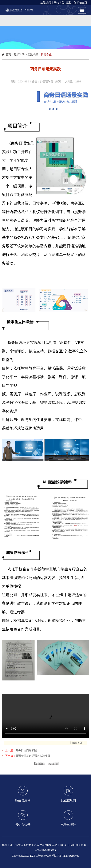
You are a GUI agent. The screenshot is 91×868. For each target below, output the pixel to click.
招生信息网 (23, 794)
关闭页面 (53, 764)
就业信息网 (68, 794)
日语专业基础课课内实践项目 (33, 756)
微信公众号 (23, 818)
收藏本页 (77, 743)
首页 (8, 55)
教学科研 (19, 55)
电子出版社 (68, 818)
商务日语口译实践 (26, 750)
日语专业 (46, 55)
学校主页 (82, 3)
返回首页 (40, 764)
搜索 (68, 3)
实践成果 (33, 55)
